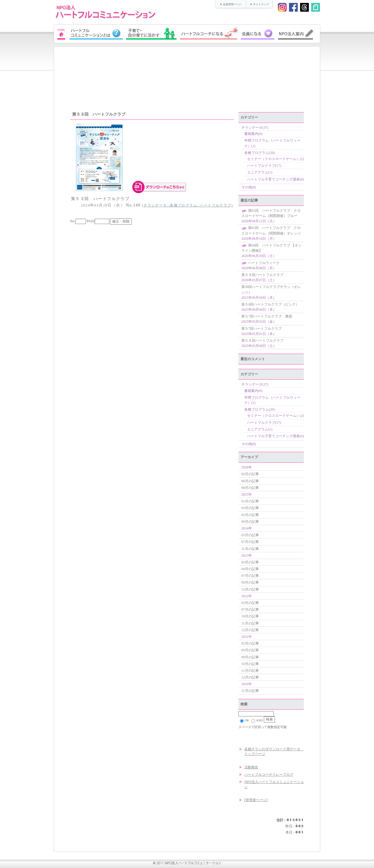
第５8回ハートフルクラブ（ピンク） (270, 304)
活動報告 (251, 767)
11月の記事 (250, 549)
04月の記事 (250, 569)
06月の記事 (250, 481)
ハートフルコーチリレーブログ (269, 775)
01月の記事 (250, 501)
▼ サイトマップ (259, 4)
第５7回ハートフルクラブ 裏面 (267, 316)
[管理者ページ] (256, 800)
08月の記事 (250, 488)
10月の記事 (250, 616)
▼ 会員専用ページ (230, 4)
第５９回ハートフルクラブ (262, 275)
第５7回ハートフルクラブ (262, 329)
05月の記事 (250, 515)
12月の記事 (250, 589)
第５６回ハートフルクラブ (262, 341)
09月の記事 (250, 522)
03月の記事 (250, 474)
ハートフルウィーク (260, 263)
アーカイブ (249, 457)
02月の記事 (250, 643)
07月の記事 (250, 542)
